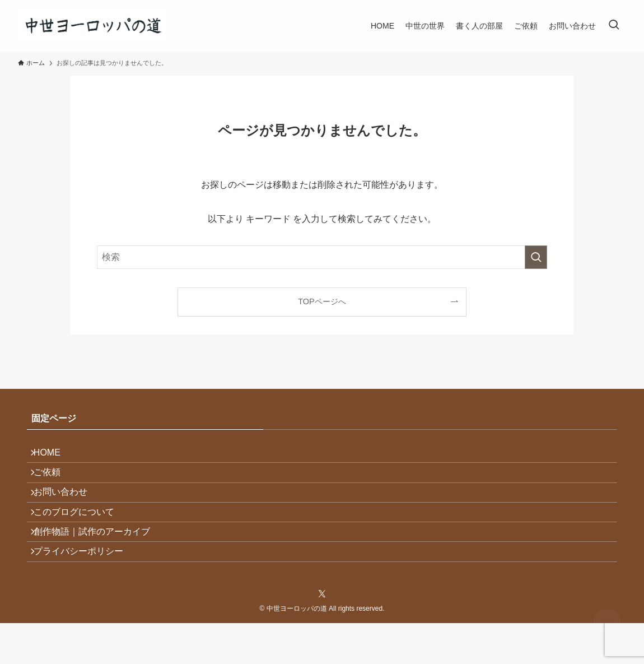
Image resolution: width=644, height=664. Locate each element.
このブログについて (81, 535)
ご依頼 (54, 482)
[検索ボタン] (614, 26)
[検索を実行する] (536, 257)
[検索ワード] (322, 257)
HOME (54, 456)
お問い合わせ (67, 509)
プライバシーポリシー (85, 589)
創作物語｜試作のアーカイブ (99, 562)
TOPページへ (322, 301)
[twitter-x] (322, 634)
